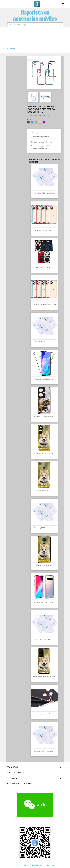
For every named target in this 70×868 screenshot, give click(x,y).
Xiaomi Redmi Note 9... (44, 565)
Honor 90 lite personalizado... (44, 453)
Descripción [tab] (37, 133)
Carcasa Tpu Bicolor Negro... (44, 714)
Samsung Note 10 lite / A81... (44, 751)
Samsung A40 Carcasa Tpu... (44, 639)
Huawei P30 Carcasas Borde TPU (44, 305)
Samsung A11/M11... (44, 491)
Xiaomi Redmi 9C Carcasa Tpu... (44, 193)
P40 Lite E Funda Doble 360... (44, 379)
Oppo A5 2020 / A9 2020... (44, 230)
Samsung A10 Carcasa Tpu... (44, 528)
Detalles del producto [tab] (41, 137)
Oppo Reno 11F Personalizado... (44, 416)
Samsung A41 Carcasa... (44, 267)
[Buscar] (35, 25)
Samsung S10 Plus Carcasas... (44, 602)
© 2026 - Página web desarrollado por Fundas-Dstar (35, 865)
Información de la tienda (19, 784)
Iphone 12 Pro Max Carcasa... (44, 342)
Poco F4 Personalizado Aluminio (44, 677)
